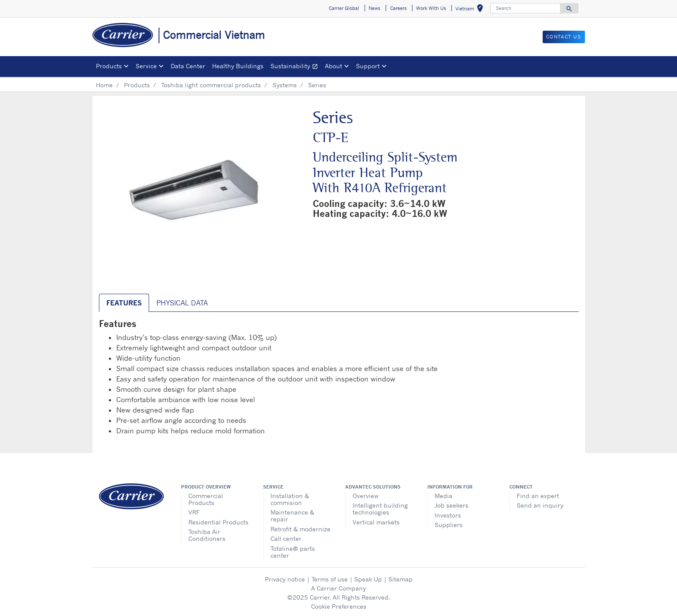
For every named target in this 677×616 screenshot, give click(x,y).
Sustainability (296, 67)
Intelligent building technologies (380, 509)
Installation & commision (290, 499)
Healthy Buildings (238, 66)
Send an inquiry (540, 505)
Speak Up (368, 579)
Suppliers (449, 525)
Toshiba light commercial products (211, 85)
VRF (194, 512)
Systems (285, 85)
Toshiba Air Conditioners (207, 535)
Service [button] (146, 66)
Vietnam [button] (471, 10)
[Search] (525, 8)
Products (137, 85)
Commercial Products (206, 499)
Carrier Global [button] (344, 8)
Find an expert (538, 496)
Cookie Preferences (339, 606)
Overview (366, 496)
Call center (286, 538)
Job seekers (451, 505)
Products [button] (109, 66)
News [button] (374, 8)
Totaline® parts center (293, 552)
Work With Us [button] (431, 8)
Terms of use (330, 579)
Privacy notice (285, 579)
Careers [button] (398, 8)
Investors (448, 515)
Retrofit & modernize (300, 529)
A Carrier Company (338, 588)
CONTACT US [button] (564, 37)
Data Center (188, 66)
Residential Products (218, 522)
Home (104, 85)
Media (443, 496)
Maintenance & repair (292, 516)
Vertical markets (376, 522)
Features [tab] (124, 303)
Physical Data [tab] (182, 303)
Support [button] (368, 66)
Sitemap (400, 579)
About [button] (334, 66)
